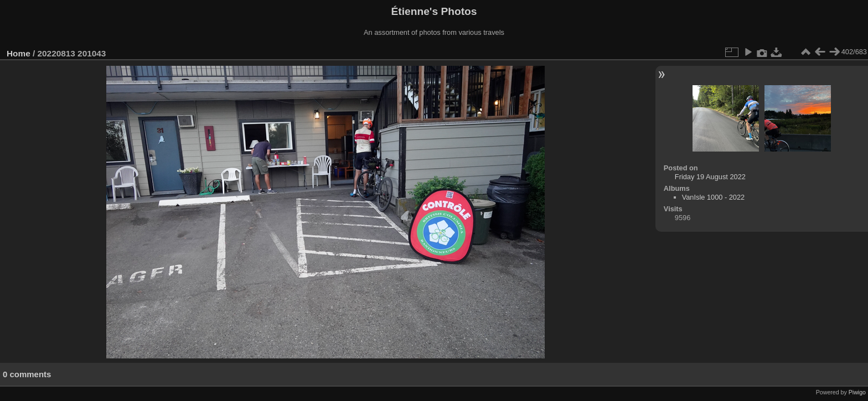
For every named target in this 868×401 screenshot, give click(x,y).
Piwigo (857, 392)
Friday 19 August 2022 (710, 177)
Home (19, 53)
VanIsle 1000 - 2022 (714, 197)
